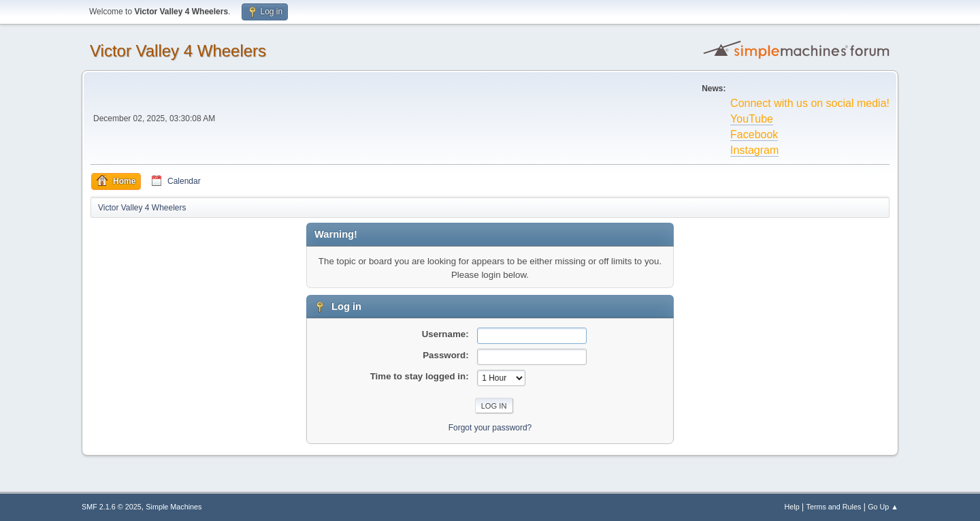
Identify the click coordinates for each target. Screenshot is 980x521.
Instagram (754, 150)
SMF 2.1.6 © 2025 (112, 507)
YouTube (752, 119)
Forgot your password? (490, 428)
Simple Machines (174, 507)
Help (792, 507)
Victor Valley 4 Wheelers (178, 51)
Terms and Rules (834, 507)
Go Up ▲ (883, 507)
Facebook (754, 135)
